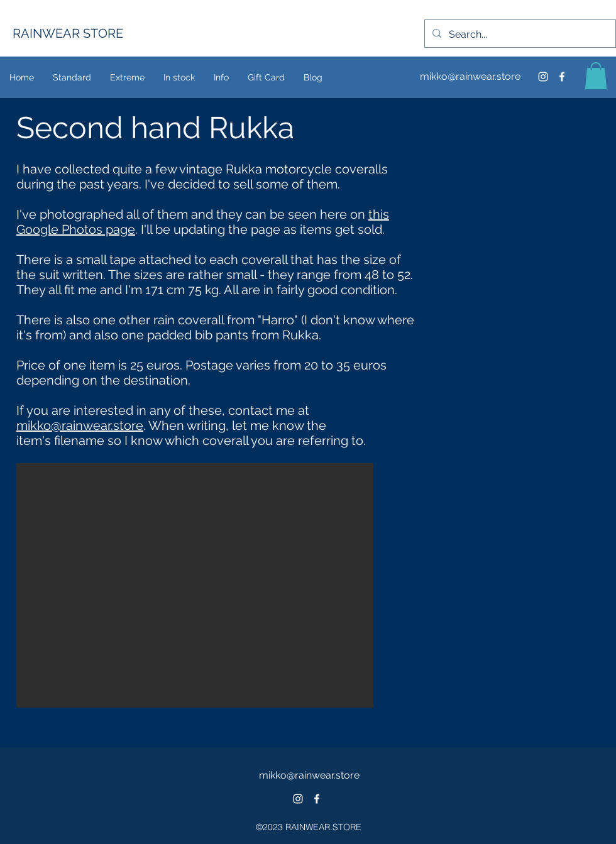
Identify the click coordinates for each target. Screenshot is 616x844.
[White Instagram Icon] (298, 799)
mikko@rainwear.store (470, 76)
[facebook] (562, 77)
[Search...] (519, 35)
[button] (596, 76)
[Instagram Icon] (543, 77)
